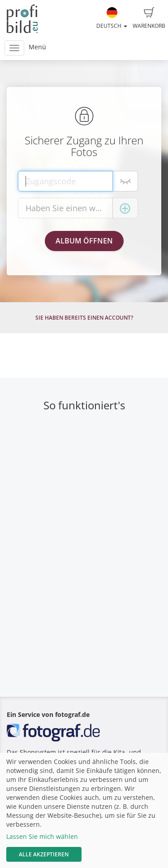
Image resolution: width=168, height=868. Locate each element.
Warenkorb (149, 18)
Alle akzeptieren (44, 854)
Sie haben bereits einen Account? (84, 318)
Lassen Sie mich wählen (42, 836)
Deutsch (112, 18)
